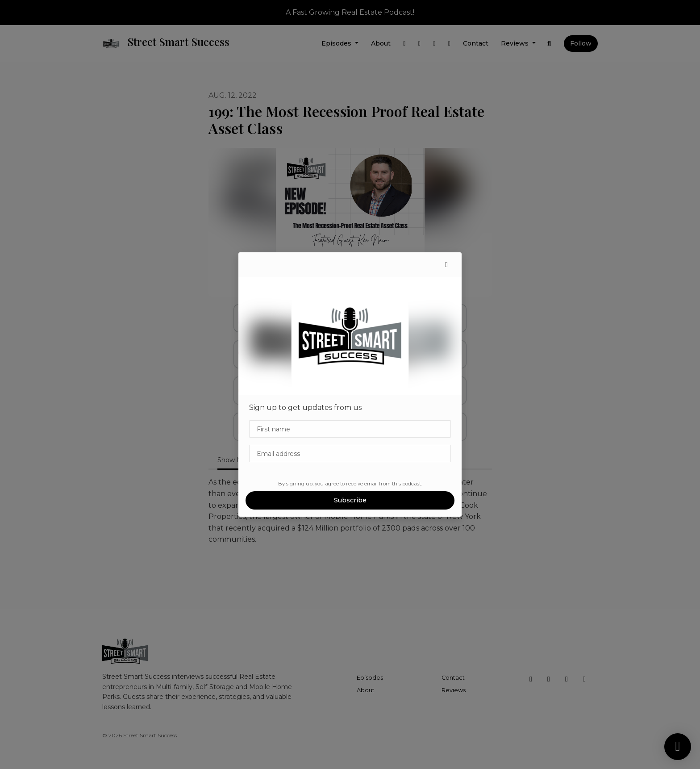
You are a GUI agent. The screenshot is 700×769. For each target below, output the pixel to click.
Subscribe (350, 500)
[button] (446, 265)
